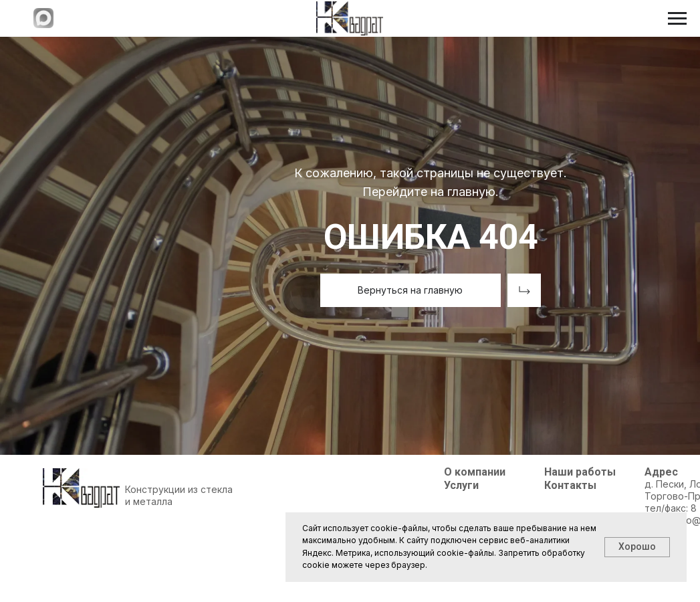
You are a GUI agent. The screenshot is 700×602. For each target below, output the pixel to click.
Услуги (461, 485)
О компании (475, 472)
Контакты (570, 485)
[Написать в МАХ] (43, 24)
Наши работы (580, 472)
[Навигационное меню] (677, 19)
